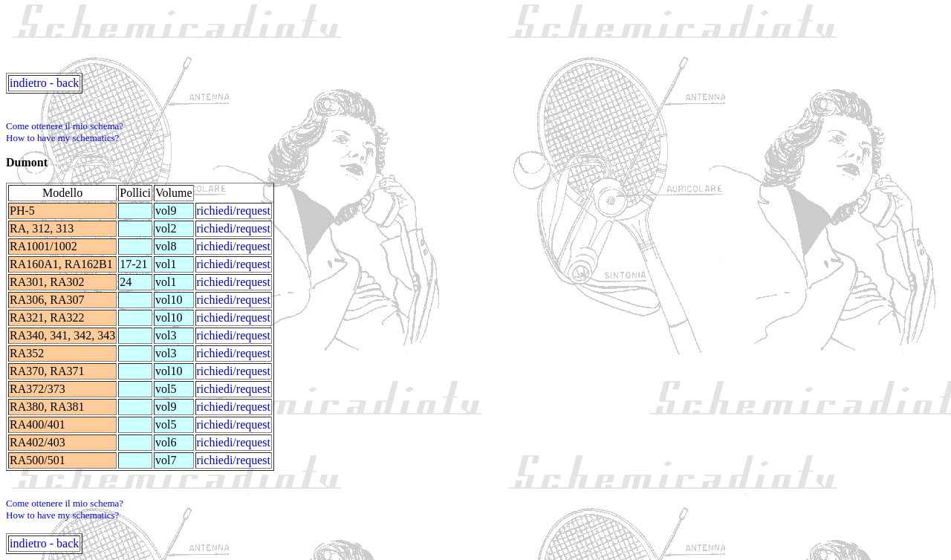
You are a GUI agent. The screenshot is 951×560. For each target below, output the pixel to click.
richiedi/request (234, 211)
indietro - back (44, 83)
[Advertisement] (276, 39)
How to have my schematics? (62, 138)
